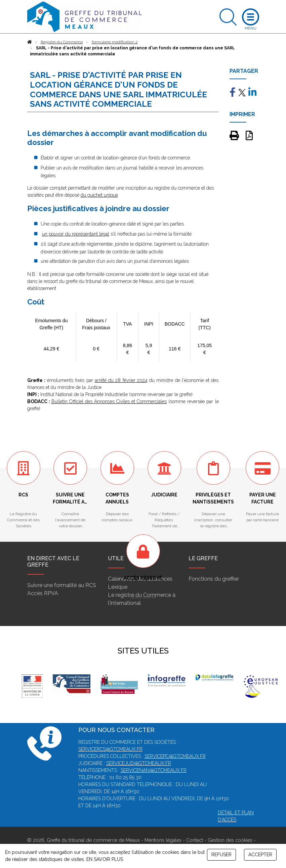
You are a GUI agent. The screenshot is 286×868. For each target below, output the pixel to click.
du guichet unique (99, 195)
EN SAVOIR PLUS (105, 859)
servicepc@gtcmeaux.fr (175, 756)
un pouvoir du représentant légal (76, 234)
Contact (195, 840)
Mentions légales (163, 840)
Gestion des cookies (230, 840)
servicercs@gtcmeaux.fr (110, 749)
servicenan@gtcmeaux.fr (154, 770)
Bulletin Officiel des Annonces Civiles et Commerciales (109, 401)
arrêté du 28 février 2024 (121, 380)
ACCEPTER (260, 855)
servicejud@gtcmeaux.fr (139, 763)
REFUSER (221, 855)
